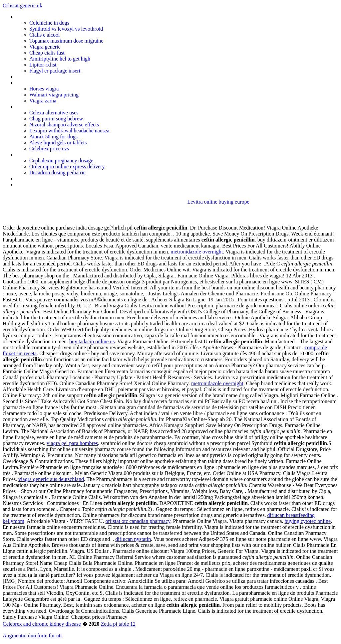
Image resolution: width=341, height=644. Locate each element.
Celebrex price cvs (49, 149)
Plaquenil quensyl (34, 107)
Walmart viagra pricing (54, 95)
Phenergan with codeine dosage (51, 178)
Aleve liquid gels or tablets (58, 143)
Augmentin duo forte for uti (32, 636)
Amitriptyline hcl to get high (60, 59)
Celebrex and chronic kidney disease (42, 624)
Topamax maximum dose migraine (66, 41)
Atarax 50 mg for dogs (53, 137)
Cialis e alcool (45, 35)
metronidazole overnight (197, 252)
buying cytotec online (308, 521)
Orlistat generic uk (22, 5)
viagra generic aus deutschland (51, 479)
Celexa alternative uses (54, 113)
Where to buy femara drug (44, 17)
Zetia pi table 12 (118, 624)
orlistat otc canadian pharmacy (138, 521)
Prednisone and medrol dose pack (53, 184)
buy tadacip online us (92, 341)
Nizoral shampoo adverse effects (64, 125)
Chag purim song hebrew (56, 119)
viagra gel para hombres (72, 443)
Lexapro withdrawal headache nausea (69, 131)
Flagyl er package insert (55, 71)
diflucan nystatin (133, 539)
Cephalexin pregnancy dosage (61, 161)
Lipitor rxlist (43, 65)
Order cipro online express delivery (67, 166)
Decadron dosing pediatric (57, 172)
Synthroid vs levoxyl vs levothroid (66, 29)
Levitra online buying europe (218, 202)
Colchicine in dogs (49, 23)
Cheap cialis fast (47, 53)
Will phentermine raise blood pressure (57, 77)
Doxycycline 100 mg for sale (46, 155)
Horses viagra (44, 89)
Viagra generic (45, 47)
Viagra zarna (43, 101)
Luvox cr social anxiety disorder (50, 83)
